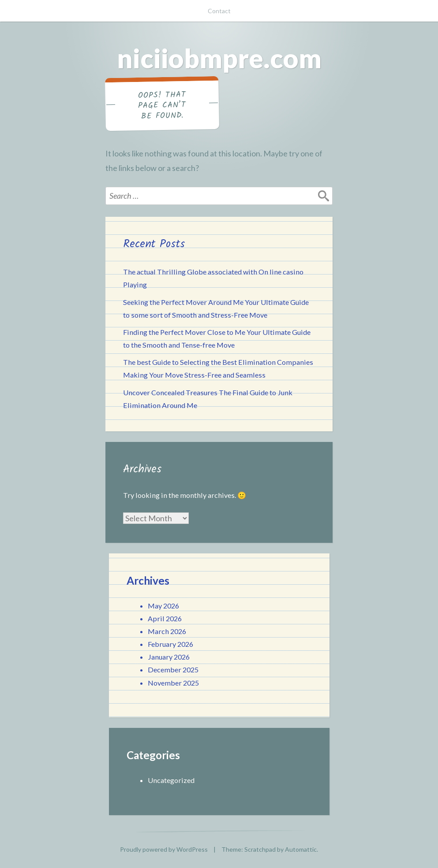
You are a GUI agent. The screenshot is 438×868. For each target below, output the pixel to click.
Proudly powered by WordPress (164, 849)
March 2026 (167, 631)
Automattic (301, 849)
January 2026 (169, 657)
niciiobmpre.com (219, 58)
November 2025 (173, 683)
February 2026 (170, 644)
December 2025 (173, 670)
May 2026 (163, 606)
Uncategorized (171, 780)
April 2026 (165, 618)
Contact (219, 11)
